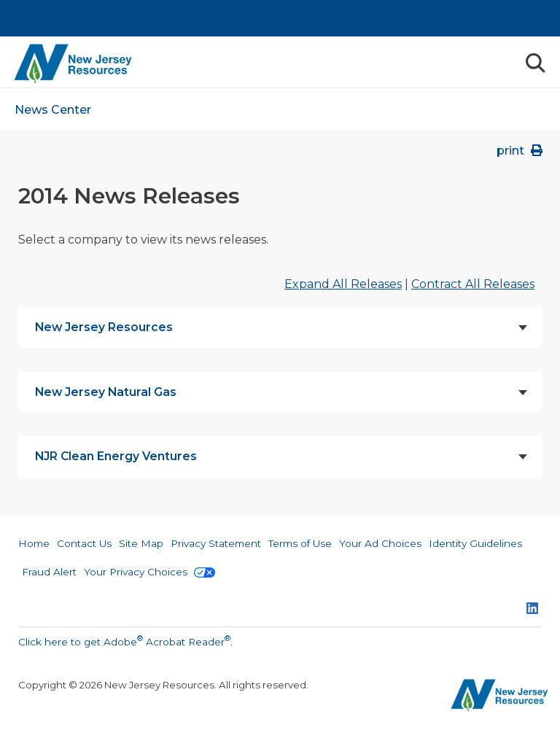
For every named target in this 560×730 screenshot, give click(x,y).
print (521, 151)
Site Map (141, 543)
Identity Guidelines (475, 543)
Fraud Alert (49, 572)
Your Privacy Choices (149, 572)
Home (34, 543)
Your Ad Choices (380, 543)
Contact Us (84, 543)
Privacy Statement (216, 543)
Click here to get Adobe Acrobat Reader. (125, 640)
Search (534, 63)
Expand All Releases (343, 284)
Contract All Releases (473, 284)
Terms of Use (300, 543)
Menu (502, 62)
